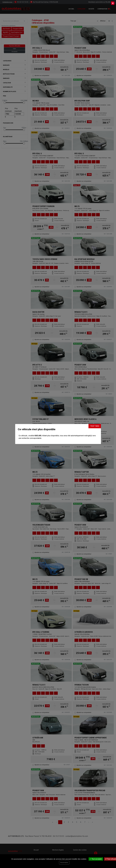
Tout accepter (96, 859)
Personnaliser (64, 863)
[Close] (113, 3)
